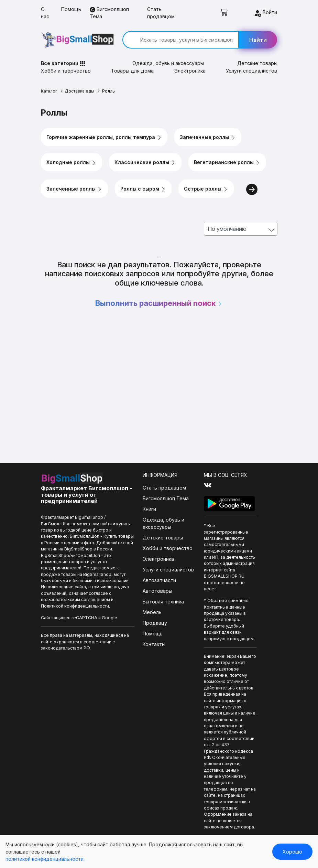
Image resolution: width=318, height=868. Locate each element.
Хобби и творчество (66, 71)
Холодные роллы (72, 162)
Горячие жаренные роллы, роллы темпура (104, 137)
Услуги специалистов (251, 71)
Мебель (152, 612)
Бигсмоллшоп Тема (109, 13)
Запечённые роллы (74, 189)
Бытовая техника (163, 602)
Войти (265, 13)
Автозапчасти (159, 580)
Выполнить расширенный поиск (159, 303)
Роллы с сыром (143, 189)
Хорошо (292, 852)
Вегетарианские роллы (227, 162)
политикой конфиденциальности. (45, 859)
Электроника (190, 71)
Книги (149, 509)
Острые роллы (206, 189)
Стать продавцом (161, 13)
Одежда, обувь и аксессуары (168, 63)
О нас (45, 13)
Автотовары (157, 591)
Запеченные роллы (208, 137)
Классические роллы (145, 162)
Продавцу (155, 623)
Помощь (71, 9)
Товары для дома (132, 71)
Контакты (154, 644)
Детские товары (257, 63)
